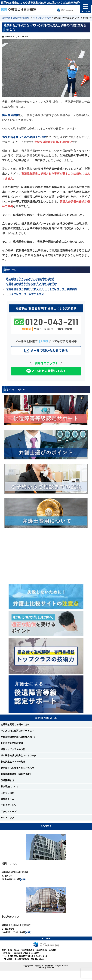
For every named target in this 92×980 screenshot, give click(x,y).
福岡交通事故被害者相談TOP (16, 18)
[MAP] (23, 879)
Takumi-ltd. (50, 968)
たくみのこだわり (42, 18)
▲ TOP (46, 938)
